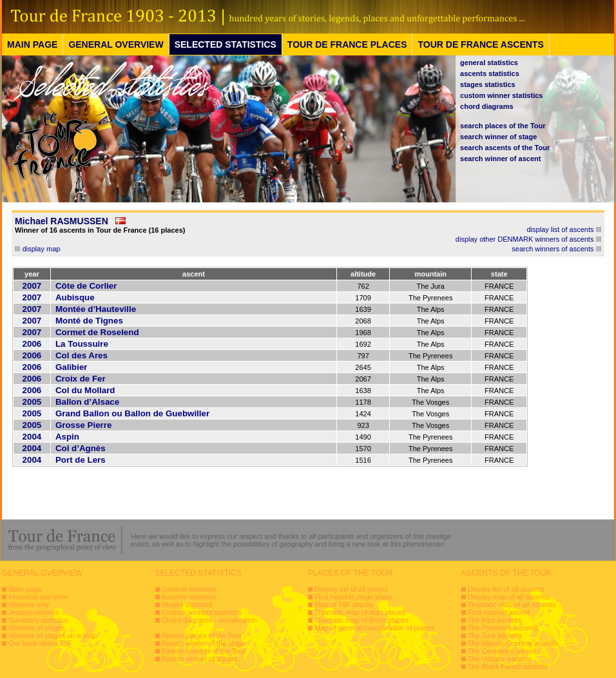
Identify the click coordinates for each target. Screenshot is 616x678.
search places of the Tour (503, 126)
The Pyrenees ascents (503, 628)
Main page (25, 589)
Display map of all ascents (509, 597)
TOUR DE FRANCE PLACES (347, 44)
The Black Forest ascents (508, 666)
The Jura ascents (495, 635)
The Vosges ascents (500, 659)
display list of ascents (561, 229)
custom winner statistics (501, 95)
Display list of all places (351, 589)
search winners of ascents (553, 249)
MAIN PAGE (32, 44)
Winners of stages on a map (53, 635)
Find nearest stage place (353, 597)
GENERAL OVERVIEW (116, 44)
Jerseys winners (34, 612)
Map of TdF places (344, 605)
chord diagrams (487, 106)
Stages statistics (187, 605)
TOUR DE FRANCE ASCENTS (480, 44)
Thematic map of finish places (361, 620)
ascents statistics (490, 73)
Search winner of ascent (200, 659)
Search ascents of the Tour (204, 651)
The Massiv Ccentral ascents (513, 643)
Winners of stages (37, 628)
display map (42, 249)
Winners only (29, 605)
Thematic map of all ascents (512, 605)
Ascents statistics (189, 597)
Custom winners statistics (202, 612)
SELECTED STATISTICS (226, 44)
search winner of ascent (500, 159)
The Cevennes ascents (504, 651)
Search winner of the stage (204, 643)
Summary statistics (38, 620)
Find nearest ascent (499, 612)
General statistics (189, 589)
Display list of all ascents (506, 589)
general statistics (489, 63)
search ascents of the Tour (505, 148)
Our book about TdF (40, 643)
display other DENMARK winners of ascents (525, 239)
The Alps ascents (495, 620)
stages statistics (488, 84)
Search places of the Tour (202, 635)
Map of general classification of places (374, 628)
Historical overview (38, 597)
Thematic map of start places (360, 612)
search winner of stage (498, 137)
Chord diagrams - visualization (209, 620)
